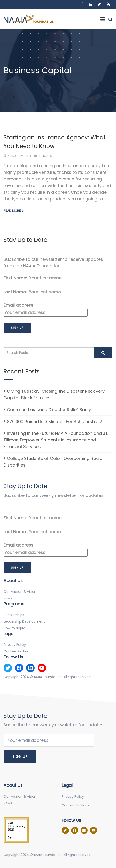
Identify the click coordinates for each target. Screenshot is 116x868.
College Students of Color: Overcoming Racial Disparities (54, 462)
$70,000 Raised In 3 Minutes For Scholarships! (55, 421)
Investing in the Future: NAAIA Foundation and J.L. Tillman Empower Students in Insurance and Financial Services (56, 440)
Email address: (46, 309)
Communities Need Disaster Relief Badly (49, 410)
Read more (12, 211)
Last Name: (58, 292)
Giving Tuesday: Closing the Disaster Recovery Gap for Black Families (54, 394)
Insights (45, 156)
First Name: (58, 278)
